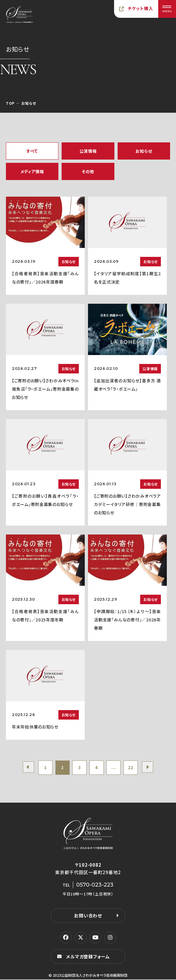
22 (132, 768)
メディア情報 (32, 171)
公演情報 (88, 151)
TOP (10, 103)
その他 (88, 171)
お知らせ (144, 151)
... (114, 768)
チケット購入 (140, 8)
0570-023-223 (95, 885)
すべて (32, 151)
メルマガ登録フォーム (88, 957)
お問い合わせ (88, 916)
